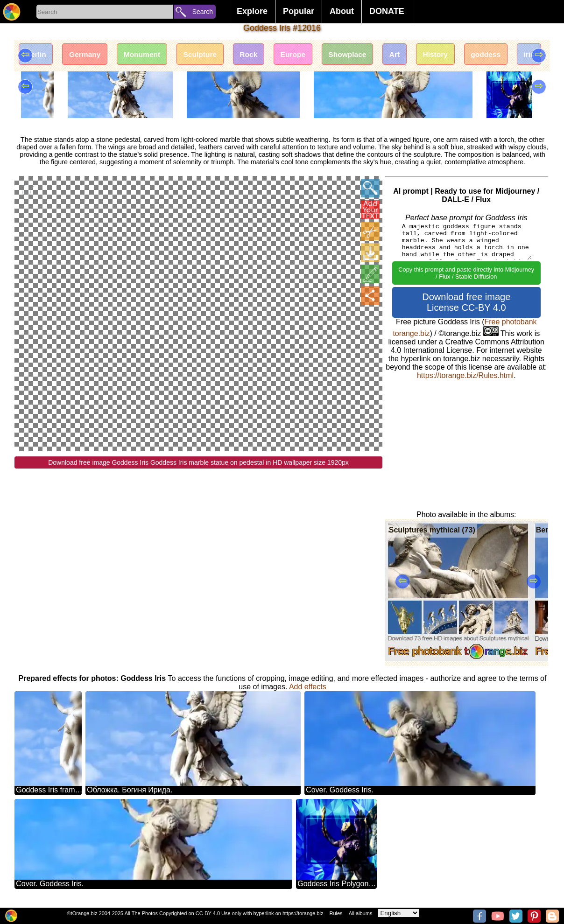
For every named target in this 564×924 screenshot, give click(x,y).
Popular (299, 11)
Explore (252, 11)
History (453, 55)
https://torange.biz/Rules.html (465, 375)
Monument (147, 55)
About (342, 11)
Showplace (361, 55)
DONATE (387, 11)
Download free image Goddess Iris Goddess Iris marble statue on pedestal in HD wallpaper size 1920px (198, 463)
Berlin (37, 55)
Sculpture (208, 55)
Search (203, 12)
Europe (305, 55)
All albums (361, 913)
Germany (88, 55)
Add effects (308, 687)
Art (410, 55)
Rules (336, 913)
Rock (258, 55)
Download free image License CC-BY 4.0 (466, 302)
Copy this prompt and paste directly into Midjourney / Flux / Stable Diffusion (466, 273)
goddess (506, 55)
